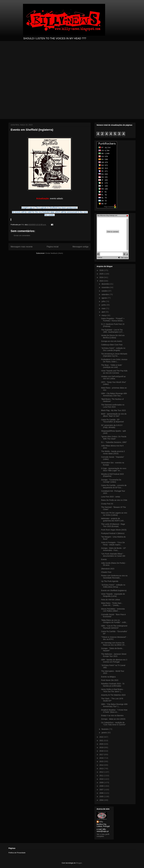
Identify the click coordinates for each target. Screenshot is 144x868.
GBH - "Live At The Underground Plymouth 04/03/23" (114, 627)
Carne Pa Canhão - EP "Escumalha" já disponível (112, 421)
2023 (102, 281)
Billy (101, 822)
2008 (102, 786)
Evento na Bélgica (108, 677)
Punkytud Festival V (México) (113, 533)
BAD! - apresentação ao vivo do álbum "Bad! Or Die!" (114, 415)
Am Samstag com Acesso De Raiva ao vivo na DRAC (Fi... (114, 644)
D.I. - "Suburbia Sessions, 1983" (114, 442)
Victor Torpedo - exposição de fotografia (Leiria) (113, 595)
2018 (102, 751)
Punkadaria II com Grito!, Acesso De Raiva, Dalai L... (114, 361)
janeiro (104, 733)
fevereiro (105, 729)
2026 (102, 270)
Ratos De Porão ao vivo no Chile (114, 500)
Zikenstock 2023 (108, 569)
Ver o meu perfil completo (103, 835)
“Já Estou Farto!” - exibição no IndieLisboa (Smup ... (113, 586)
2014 (102, 765)
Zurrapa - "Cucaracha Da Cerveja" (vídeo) (111, 481)
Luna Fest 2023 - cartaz (111, 497)
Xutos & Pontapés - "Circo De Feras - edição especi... (113, 544)
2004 (102, 800)
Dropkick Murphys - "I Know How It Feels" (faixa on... (114, 711)
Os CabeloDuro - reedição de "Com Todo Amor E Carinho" (113, 724)
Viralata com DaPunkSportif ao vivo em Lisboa (113, 378)
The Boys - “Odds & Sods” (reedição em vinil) (112, 366)
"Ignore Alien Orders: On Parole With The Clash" (114, 438)
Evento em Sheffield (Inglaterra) (114, 590)
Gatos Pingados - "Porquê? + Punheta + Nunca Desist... (113, 320)
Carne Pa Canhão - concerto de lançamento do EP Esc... (114, 486)
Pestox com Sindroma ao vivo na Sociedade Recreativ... (114, 577)
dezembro (106, 284)
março (104, 315)
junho (104, 305)
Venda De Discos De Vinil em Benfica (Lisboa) (113, 337)
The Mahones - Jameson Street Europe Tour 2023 (114, 655)
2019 (102, 747)
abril (103, 312)
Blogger (79, 863)
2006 (102, 793)
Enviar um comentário (22, 235)
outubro (105, 291)
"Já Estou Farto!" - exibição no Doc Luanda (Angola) (113, 349)
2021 (102, 741)
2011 (102, 776)
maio (104, 308)
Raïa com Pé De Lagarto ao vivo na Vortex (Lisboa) (114, 514)
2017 (102, 755)
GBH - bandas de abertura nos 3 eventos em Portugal (114, 661)
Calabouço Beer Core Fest (112, 345)
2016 (102, 758)
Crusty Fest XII (107, 504)
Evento (104, 559)
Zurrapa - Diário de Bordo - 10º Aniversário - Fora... (113, 549)
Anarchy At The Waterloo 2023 (113, 695)
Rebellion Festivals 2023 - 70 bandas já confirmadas (113, 685)
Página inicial (52, 247)
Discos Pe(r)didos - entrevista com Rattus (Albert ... (113, 610)
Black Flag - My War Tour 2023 (113, 410)
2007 (102, 790)
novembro (106, 287)
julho (104, 301)
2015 (102, 761)
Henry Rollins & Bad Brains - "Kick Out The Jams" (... (112, 690)
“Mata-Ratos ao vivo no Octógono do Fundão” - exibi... (114, 621)
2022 (102, 737)
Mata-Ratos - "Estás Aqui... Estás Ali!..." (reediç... (112, 604)
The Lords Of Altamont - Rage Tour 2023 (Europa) (113, 525)
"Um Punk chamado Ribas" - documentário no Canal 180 (113, 555)
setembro (105, 294)
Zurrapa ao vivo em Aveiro (112, 341)
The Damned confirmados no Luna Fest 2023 (113, 406)
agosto (104, 298)
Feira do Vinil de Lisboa (111, 600)
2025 (102, 274)
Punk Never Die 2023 (110, 680)
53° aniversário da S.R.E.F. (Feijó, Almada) (112, 426)
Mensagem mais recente (22, 247)
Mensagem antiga (80, 247)
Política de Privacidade (17, 853)
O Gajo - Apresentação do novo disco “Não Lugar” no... (114, 469)
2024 (102, 277)
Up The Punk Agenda (110, 581)
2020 (102, 744)
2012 (102, 772)
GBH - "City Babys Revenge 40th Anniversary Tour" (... (114, 705)
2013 (102, 769)
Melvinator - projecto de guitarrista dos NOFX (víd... (113, 520)
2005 (102, 797)
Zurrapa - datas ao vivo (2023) (113, 719)
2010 (102, 779)
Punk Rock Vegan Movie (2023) (114, 530)
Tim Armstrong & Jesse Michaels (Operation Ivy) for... (114, 355)
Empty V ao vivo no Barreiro (112, 716)
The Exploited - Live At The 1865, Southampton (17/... (112, 331)
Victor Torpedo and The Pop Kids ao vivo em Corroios (114, 372)
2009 (102, 783)
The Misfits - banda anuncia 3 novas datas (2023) (113, 452)
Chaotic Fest (106, 572)
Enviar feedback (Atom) (54, 253)
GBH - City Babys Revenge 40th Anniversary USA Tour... (114, 395)
